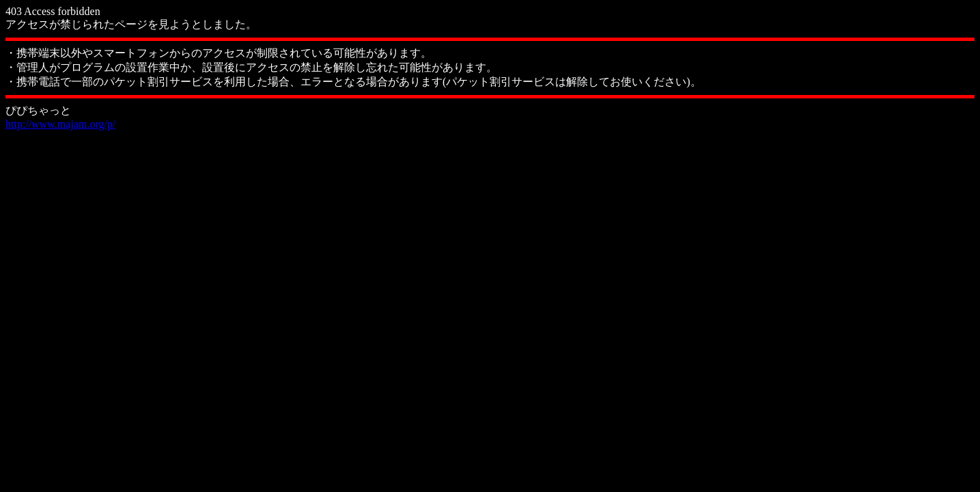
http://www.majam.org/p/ (60, 124)
